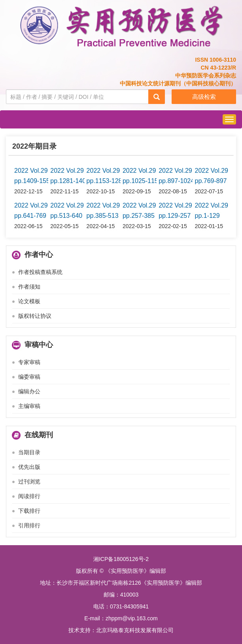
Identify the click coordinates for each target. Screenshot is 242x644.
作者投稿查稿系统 (40, 272)
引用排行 (29, 525)
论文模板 (29, 301)
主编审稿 (29, 406)
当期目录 (29, 452)
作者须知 (29, 287)
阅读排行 (29, 496)
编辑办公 (29, 391)
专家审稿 (29, 362)
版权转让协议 (35, 316)
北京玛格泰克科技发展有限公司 (135, 630)
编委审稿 (29, 377)
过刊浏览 (29, 482)
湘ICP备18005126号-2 (121, 559)
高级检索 (204, 97)
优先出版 (29, 467)
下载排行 (29, 511)
